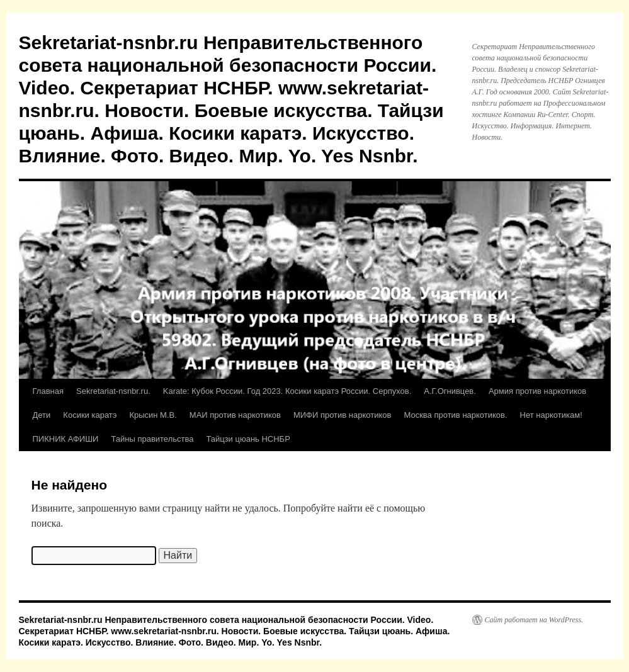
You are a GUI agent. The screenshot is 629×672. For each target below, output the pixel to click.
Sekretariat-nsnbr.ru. (113, 391)
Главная (48, 391)
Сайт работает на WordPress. (534, 620)
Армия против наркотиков (537, 391)
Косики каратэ (90, 415)
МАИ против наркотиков (235, 415)
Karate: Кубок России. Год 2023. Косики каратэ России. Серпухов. (287, 391)
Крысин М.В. (153, 415)
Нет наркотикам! (551, 415)
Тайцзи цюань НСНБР (248, 439)
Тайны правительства (152, 439)
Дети (42, 415)
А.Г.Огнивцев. (450, 391)
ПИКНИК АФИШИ (66, 439)
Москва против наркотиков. (455, 415)
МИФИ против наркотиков (343, 415)
